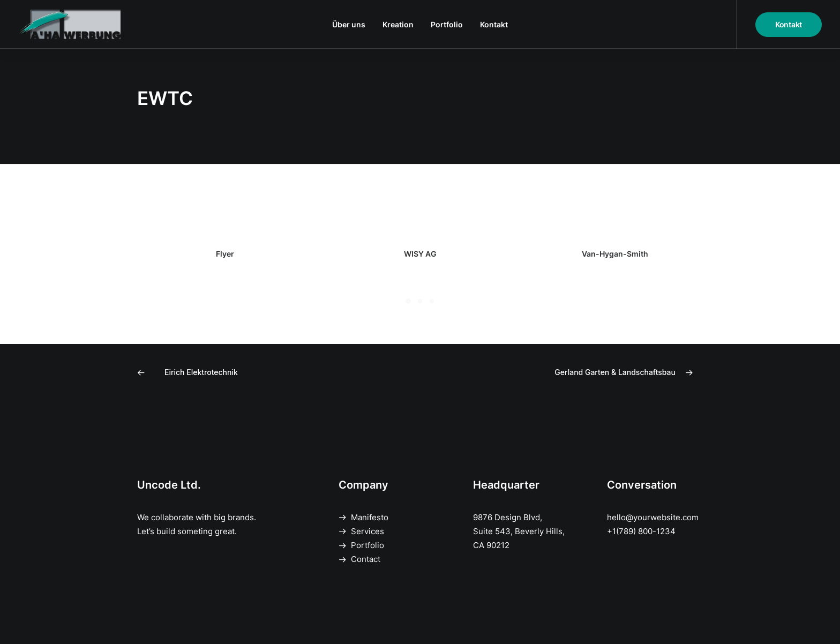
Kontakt (494, 24)
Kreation (398, 24)
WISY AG (420, 254)
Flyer (225, 254)
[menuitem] (349, 24)
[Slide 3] (432, 301)
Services (367, 531)
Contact (366, 559)
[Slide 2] (420, 301)
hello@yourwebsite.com (653, 517)
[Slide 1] (408, 301)
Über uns (349, 24)
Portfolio (447, 24)
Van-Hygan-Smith (615, 254)
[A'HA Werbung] (72, 24)
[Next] (590, 373)
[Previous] (250, 373)
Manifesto (370, 517)
